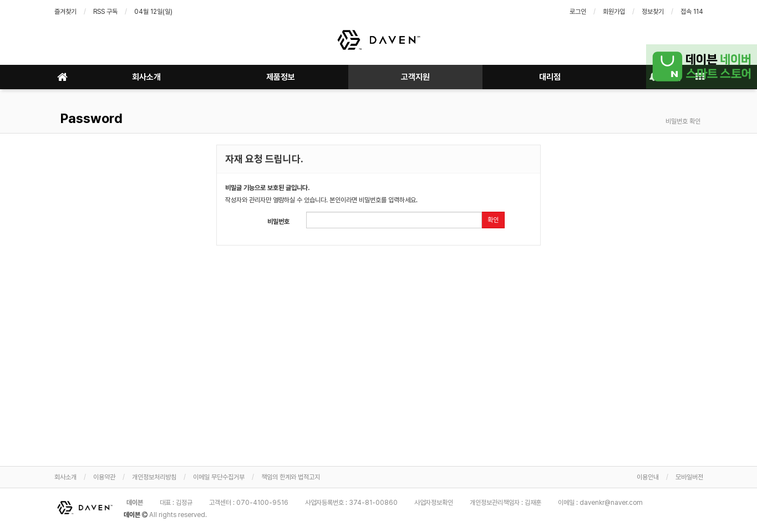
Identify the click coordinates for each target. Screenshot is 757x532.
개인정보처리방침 (154, 477)
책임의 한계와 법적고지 (291, 477)
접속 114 (692, 12)
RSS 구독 (105, 12)
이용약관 (104, 477)
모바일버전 (689, 477)
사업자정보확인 (434, 503)
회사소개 (146, 77)
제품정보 (281, 77)
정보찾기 (653, 12)
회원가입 (614, 12)
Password (90, 118)
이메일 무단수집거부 (219, 477)
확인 (493, 220)
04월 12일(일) (153, 12)
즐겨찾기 (65, 12)
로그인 (578, 12)
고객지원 (415, 77)
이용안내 (648, 477)
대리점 (550, 77)
